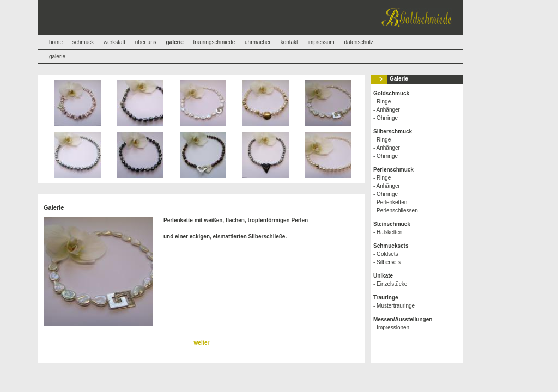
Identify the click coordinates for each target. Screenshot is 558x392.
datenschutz (359, 42)
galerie (57, 56)
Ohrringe (387, 118)
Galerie (399, 79)
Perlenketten (392, 202)
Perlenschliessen (397, 210)
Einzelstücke (392, 284)
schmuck (83, 42)
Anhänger (388, 110)
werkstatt (114, 42)
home (56, 42)
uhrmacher (258, 42)
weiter (202, 343)
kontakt (289, 42)
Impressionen (393, 327)
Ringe (384, 102)
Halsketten (389, 232)
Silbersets (389, 262)
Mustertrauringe (396, 306)
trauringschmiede (214, 42)
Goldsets (387, 254)
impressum (321, 42)
